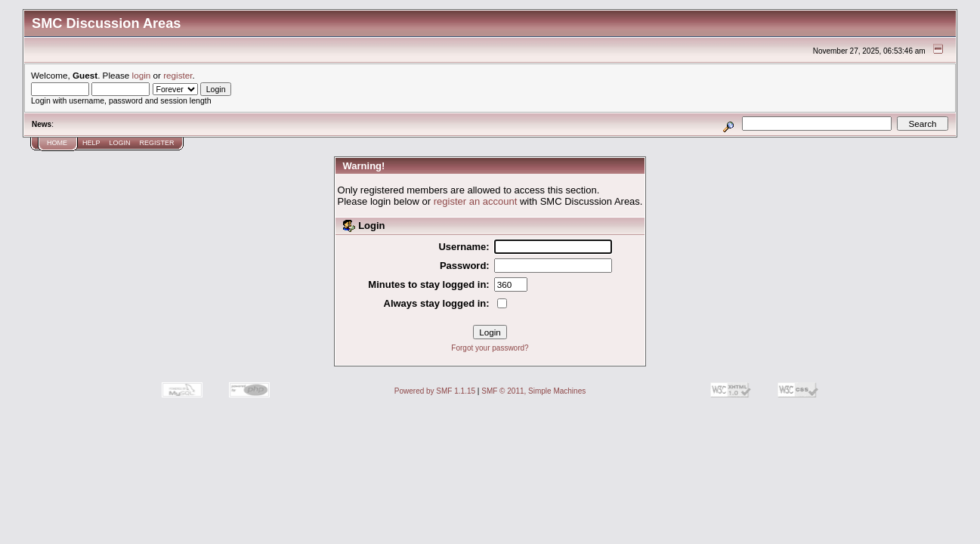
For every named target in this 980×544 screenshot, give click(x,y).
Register (157, 143)
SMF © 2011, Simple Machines (533, 391)
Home (57, 143)
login (142, 75)
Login (120, 143)
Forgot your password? (490, 348)
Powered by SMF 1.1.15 (435, 391)
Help (91, 143)
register (178, 75)
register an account (476, 201)
